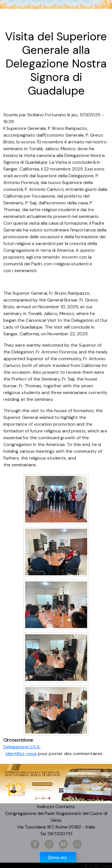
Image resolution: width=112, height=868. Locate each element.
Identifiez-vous (21, 754)
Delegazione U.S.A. (22, 747)
